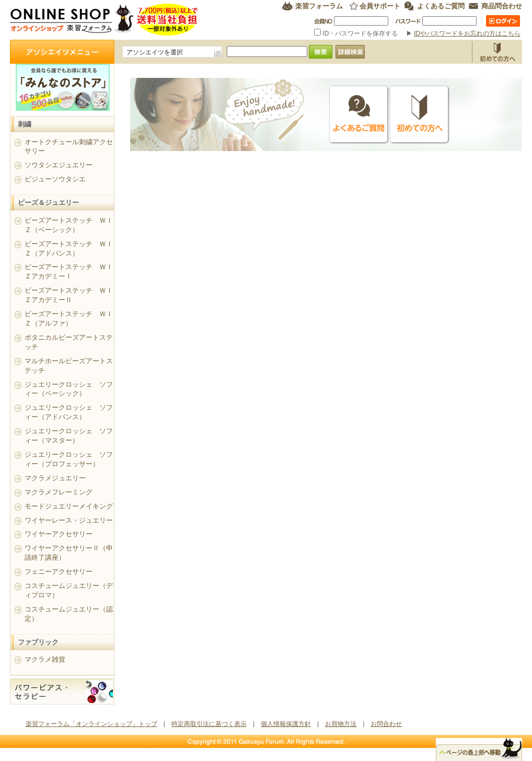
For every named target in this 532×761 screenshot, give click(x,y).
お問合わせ (386, 724)
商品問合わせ (502, 6)
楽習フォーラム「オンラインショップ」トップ (91, 724)
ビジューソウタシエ (55, 179)
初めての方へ (420, 115)
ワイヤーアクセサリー (59, 534)
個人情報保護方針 (286, 724)
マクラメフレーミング (59, 492)
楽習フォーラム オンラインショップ (104, 20)
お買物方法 (497, 52)
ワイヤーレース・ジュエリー (69, 520)
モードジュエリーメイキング (69, 506)
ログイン (503, 21)
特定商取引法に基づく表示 (209, 724)
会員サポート (380, 6)
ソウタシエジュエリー (59, 165)
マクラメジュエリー (55, 478)
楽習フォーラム (319, 6)
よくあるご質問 (441, 6)
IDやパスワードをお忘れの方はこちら (467, 33)
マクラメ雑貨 (45, 659)
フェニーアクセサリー (59, 572)
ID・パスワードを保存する (357, 33)
